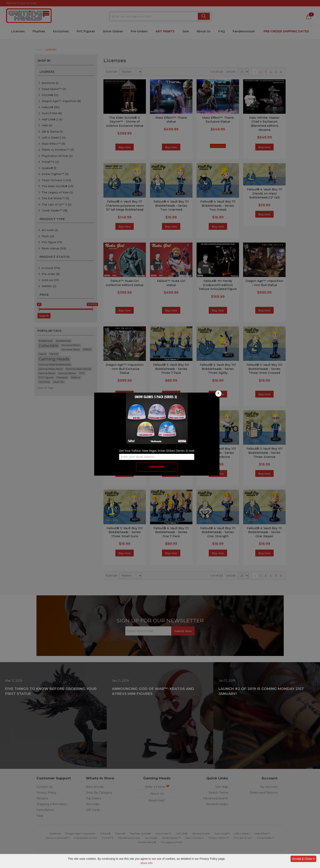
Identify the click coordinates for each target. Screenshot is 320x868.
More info (147, 863)
